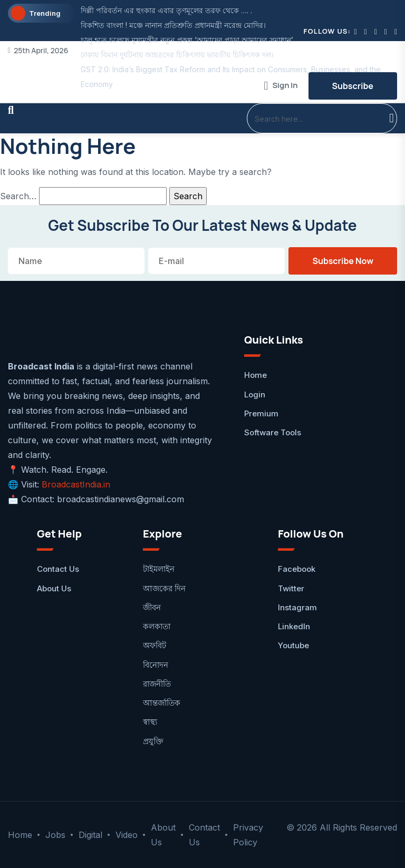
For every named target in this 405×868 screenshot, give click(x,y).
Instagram (297, 607)
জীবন (152, 607)
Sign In (281, 85)
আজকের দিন (164, 588)
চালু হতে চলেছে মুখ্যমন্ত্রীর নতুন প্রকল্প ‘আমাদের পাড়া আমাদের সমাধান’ (187, 40)
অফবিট (155, 645)
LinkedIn (294, 626)
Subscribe (353, 86)
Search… (18, 196)
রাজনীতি (157, 684)
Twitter (291, 588)
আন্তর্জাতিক (162, 703)
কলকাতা (157, 626)
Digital (90, 835)
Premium (261, 413)
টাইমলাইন (159, 569)
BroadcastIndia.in (76, 484)
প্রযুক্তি (153, 741)
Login (255, 394)
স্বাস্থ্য (150, 722)
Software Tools (273, 432)
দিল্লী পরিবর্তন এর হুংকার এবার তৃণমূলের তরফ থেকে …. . (166, 10)
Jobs (55, 835)
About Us (54, 588)
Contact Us (58, 569)
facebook (297, 569)
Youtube (293, 645)
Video (127, 835)
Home (255, 375)
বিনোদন (156, 665)
